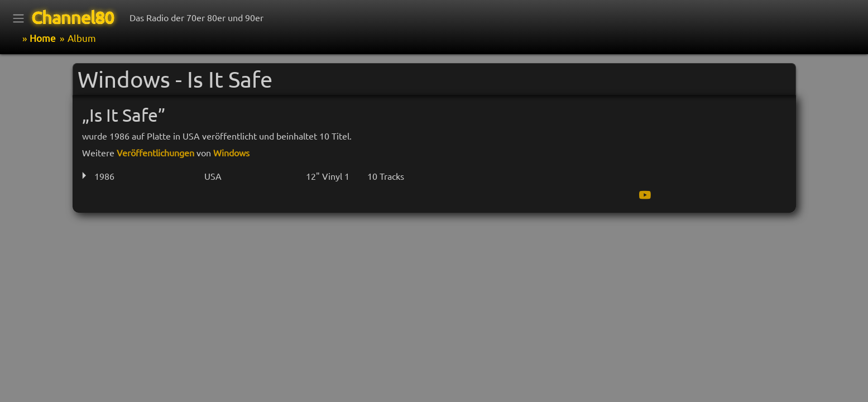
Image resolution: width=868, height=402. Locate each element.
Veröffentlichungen (155, 152)
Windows (231, 152)
